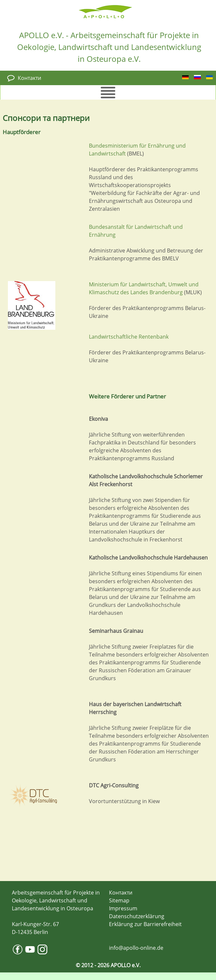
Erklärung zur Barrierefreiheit (145, 924)
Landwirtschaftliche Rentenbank (129, 337)
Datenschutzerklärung (137, 916)
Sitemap (119, 900)
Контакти (29, 78)
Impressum (123, 908)
